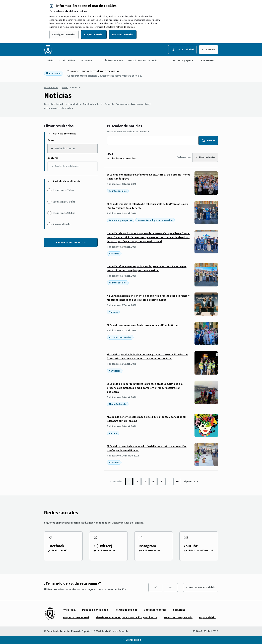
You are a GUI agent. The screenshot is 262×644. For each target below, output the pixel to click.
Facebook (56, 546)
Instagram (147, 546)
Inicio (65, 88)
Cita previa (209, 50)
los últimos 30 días (64, 202)
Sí (155, 587)
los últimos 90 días (64, 213)
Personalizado (62, 224)
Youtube (191, 546)
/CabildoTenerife (58, 551)
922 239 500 (207, 61)
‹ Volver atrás (51, 88)
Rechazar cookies (123, 35)
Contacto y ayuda (182, 61)
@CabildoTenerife (104, 551)
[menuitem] (50, 61)
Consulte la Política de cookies (119, 27)
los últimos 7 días (63, 190)
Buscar (208, 140)
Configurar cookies (64, 35)
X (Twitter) (103, 546)
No (171, 587)
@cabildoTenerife (149, 551)
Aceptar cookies (94, 35)
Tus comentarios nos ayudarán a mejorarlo (93, 71)
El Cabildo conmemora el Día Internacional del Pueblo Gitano (143, 325)
